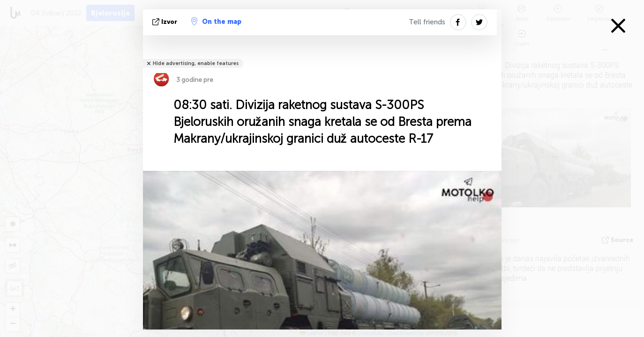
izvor (166, 22)
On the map (216, 22)
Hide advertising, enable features (196, 63)
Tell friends (427, 22)
